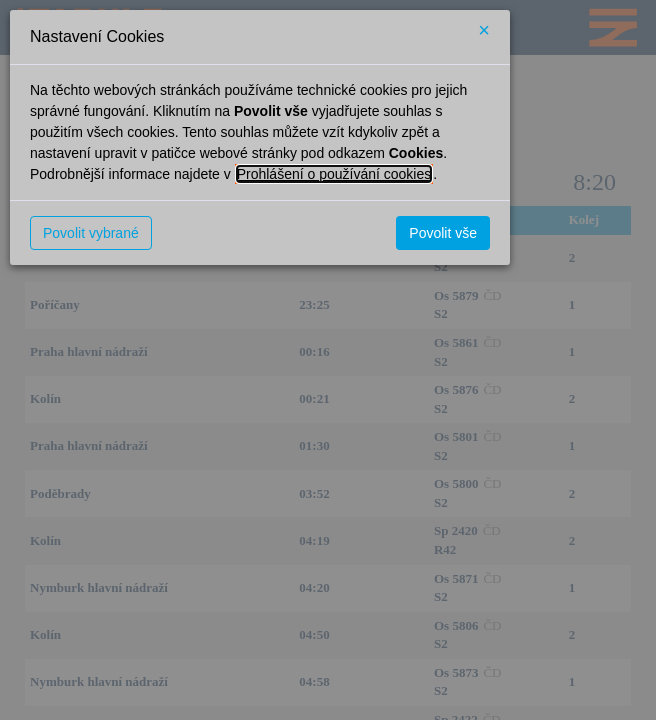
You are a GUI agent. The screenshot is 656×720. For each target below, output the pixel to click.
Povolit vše (443, 233)
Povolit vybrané (91, 233)
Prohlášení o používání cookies (334, 174)
